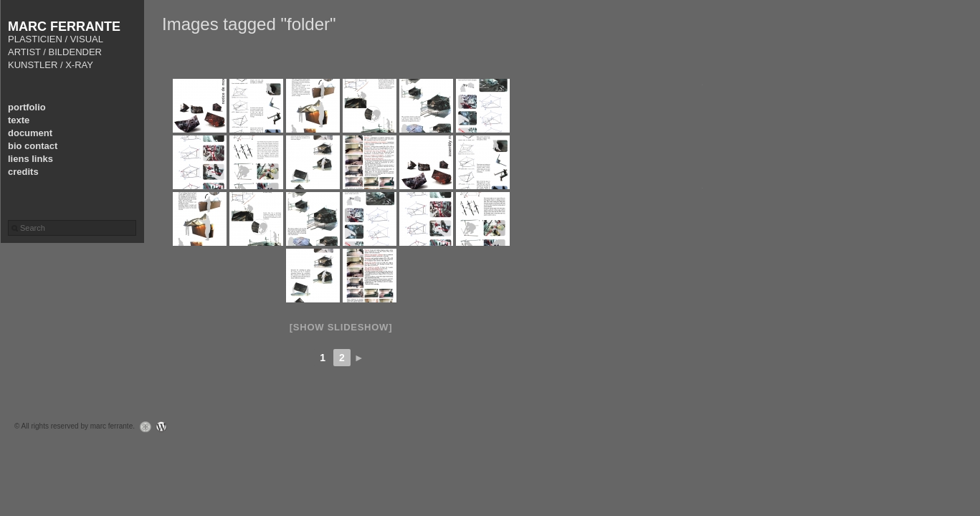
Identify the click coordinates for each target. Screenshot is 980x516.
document (30, 133)
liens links (30, 159)
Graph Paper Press (142, 427)
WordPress (165, 427)
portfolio (27, 107)
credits (23, 172)
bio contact (33, 146)
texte (19, 120)
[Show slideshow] (341, 327)
